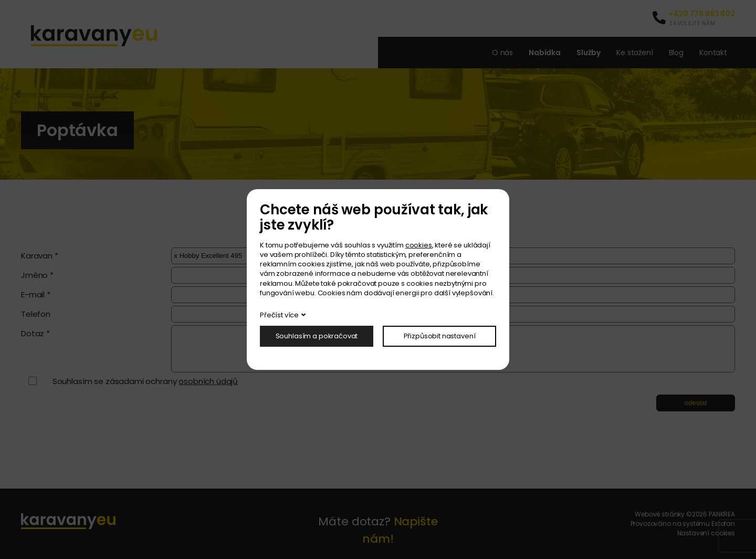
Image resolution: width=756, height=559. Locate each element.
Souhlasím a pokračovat (317, 336)
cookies (419, 245)
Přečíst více (279, 315)
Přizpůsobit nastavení (440, 336)
